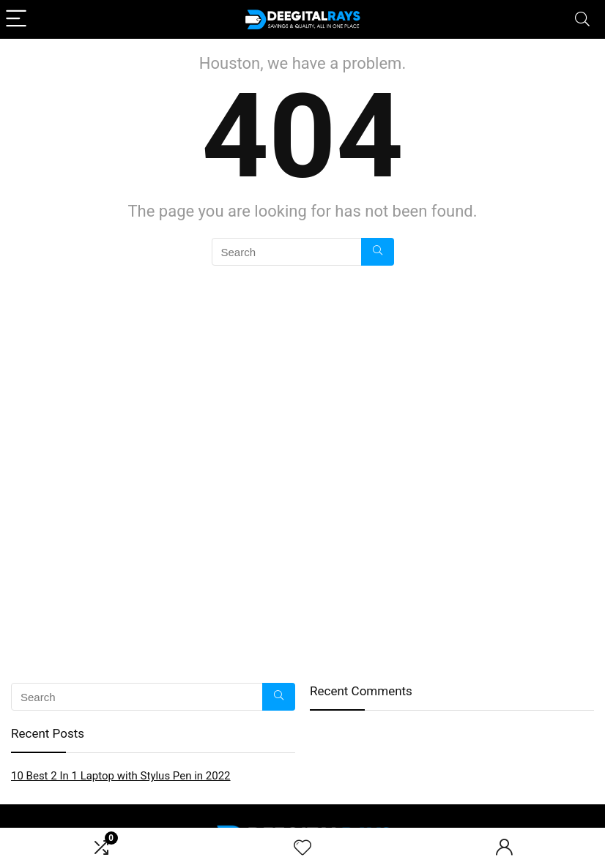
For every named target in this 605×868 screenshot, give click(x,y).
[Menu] (18, 19)
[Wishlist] (302, 848)
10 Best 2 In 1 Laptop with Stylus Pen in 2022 (121, 776)
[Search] (582, 19)
